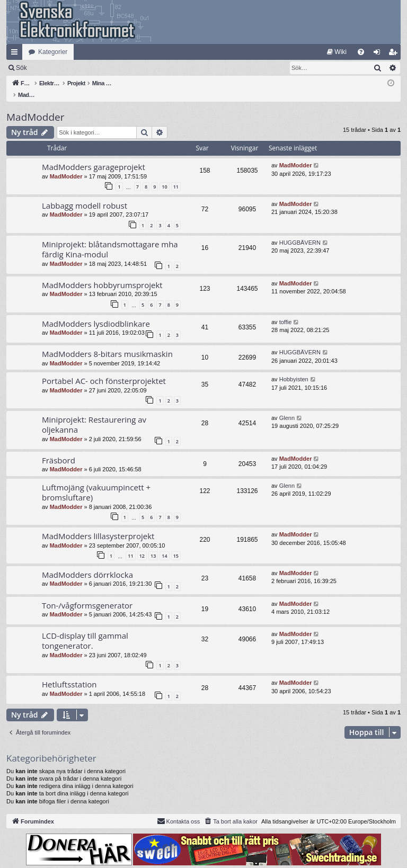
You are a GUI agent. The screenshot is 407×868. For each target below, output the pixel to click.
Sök (77, 68)
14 (164, 545)
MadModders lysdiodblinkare (96, 312)
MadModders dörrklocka (87, 563)
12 (142, 545)
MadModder (35, 106)
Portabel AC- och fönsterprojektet (104, 370)
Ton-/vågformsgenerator (87, 594)
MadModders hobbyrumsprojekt (102, 274)
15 (176, 545)
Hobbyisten (294, 368)
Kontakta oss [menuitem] (179, 810)
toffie (286, 311)
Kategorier (53, 52)
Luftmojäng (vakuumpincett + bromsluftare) (96, 481)
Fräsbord (59, 449)
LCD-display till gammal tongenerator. (85, 629)
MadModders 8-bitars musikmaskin (107, 343)
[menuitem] (337, 52)
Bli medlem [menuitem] (395, 54)
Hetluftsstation (69, 673)
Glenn (287, 407)
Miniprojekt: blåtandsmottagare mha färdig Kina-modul (110, 238)
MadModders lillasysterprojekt (98, 525)
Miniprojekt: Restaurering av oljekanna (94, 413)
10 (164, 176)
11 (176, 176)
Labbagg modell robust (85, 194)
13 (153, 545)
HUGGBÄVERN (300, 231)
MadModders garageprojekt (94, 156)
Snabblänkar (16, 54)
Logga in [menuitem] (379, 54)
